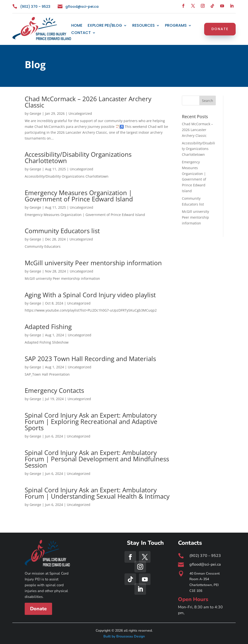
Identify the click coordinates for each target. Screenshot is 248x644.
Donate (220, 29)
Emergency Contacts (54, 390)
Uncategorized (80, 113)
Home (77, 26)
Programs (176, 26)
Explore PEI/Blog (105, 26)
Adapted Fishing (48, 327)
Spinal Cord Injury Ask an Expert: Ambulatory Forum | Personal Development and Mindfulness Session (97, 459)
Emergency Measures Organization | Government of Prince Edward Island (79, 196)
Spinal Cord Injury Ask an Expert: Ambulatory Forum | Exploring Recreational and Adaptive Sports (91, 421)
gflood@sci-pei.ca (82, 7)
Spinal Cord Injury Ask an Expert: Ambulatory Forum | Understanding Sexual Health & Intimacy (97, 493)
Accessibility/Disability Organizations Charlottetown (78, 157)
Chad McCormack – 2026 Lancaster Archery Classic (88, 102)
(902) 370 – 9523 (35, 7)
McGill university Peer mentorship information (93, 263)
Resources (143, 26)
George (35, 113)
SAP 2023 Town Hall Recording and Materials (90, 359)
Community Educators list (62, 231)
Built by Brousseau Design (124, 636)
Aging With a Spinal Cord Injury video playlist (90, 295)
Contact (81, 33)
